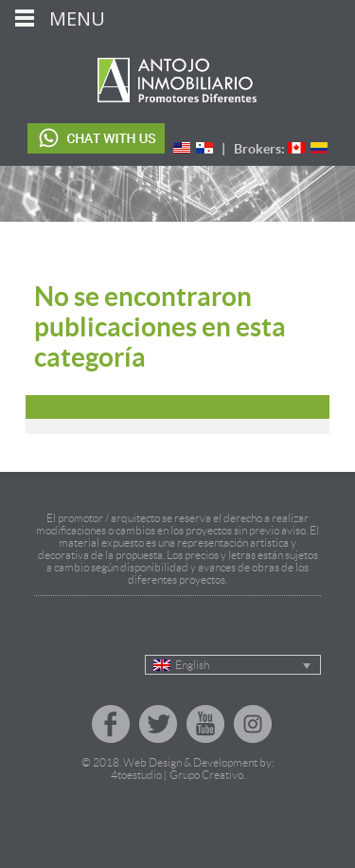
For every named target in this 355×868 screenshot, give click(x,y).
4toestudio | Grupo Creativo (177, 775)
